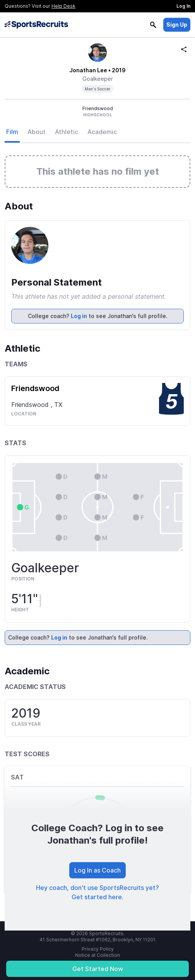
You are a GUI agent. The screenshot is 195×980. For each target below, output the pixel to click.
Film (12, 132)
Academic (102, 132)
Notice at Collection (97, 955)
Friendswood (35, 388)
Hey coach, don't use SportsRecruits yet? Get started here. (97, 892)
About (37, 132)
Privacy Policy (98, 949)
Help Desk (63, 6)
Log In (183, 6)
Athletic (67, 132)
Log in (79, 316)
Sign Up (177, 25)
